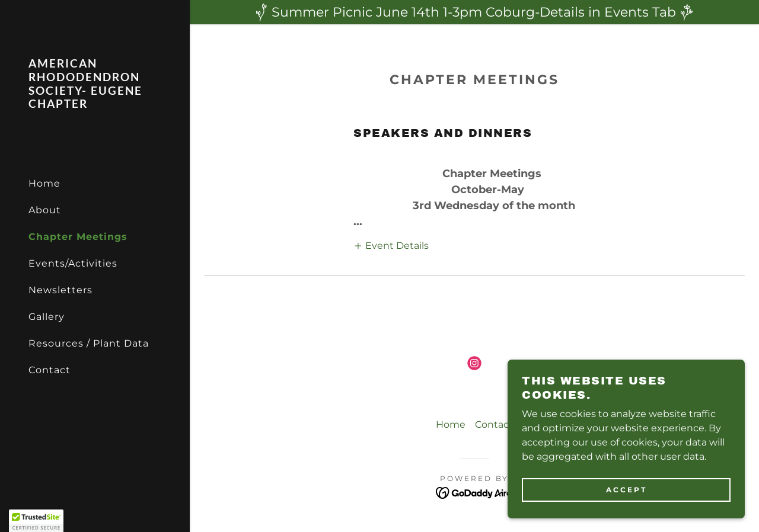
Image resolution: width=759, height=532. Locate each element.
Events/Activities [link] (73, 263)
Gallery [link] (47, 317)
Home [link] (44, 183)
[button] (391, 245)
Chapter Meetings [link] (78, 237)
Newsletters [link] (60, 290)
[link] (95, 105)
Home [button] (451, 424)
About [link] (45, 210)
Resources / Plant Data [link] (89, 343)
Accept (626, 490)
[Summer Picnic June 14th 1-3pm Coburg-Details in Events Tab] (474, 12)
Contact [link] (50, 370)
